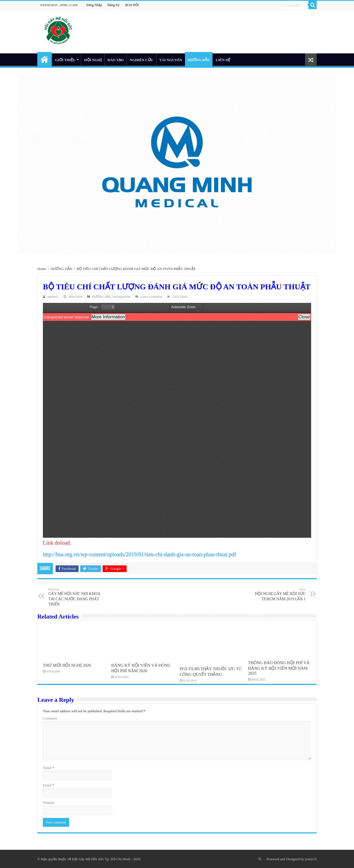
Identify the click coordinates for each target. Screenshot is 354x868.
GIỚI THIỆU (65, 60)
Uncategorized (121, 297)
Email (49, 785)
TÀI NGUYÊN (171, 60)
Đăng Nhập (94, 5)
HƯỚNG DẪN (199, 60)
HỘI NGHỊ (93, 60)
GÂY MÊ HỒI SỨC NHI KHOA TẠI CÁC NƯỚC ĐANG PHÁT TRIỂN (77, 597)
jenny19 (311, 859)
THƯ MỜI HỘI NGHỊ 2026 (67, 665)
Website (49, 803)
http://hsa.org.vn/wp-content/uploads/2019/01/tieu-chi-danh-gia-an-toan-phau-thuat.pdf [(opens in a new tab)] (140, 554)
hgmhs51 (53, 297)
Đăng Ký (114, 5)
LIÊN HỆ (223, 60)
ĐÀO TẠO (116, 60)
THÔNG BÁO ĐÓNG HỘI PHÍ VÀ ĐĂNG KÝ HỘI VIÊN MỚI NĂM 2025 (279, 668)
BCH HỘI (132, 5)
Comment (50, 718)
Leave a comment (151, 297)
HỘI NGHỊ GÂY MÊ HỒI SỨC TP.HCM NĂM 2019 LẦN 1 (277, 594)
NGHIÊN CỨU (141, 60)
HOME (45, 59)
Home (42, 269)
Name (49, 768)
